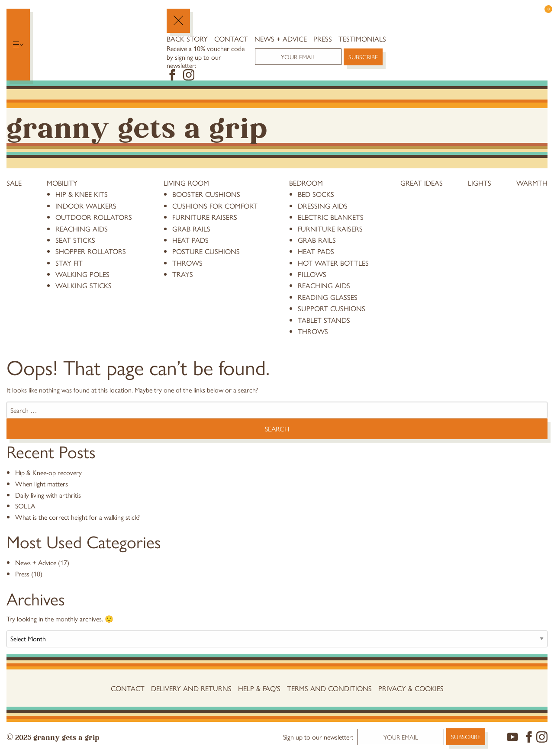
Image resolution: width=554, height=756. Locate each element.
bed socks (316, 194)
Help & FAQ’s (259, 688)
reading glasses (328, 297)
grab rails (191, 228)
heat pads (190, 240)
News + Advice (281, 39)
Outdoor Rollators (94, 217)
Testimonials (362, 39)
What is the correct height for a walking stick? (77, 517)
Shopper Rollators (91, 251)
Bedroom (306, 183)
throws (187, 263)
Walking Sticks (84, 285)
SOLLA (25, 506)
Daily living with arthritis (48, 495)
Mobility (62, 183)
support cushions (332, 308)
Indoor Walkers (86, 206)
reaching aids (82, 228)
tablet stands (324, 320)
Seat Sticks (75, 240)
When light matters (42, 484)
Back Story (187, 39)
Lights (480, 183)
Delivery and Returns (191, 688)
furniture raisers (205, 217)
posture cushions (206, 251)
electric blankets (331, 217)
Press (323, 39)
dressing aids (323, 206)
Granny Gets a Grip (137, 125)
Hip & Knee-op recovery (48, 472)
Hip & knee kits (82, 194)
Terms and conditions (329, 688)
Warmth (532, 183)
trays (183, 274)
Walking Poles (82, 274)
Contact (231, 39)
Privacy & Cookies (411, 688)
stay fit (69, 263)
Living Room (186, 183)
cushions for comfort (215, 206)
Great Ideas (422, 183)
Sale (14, 183)
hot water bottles (333, 263)
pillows (312, 274)
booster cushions (206, 194)
